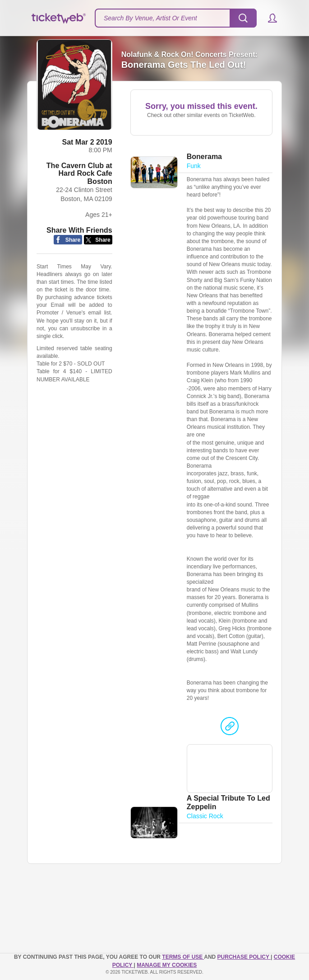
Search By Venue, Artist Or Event (150, 18)
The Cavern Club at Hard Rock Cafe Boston (79, 173)
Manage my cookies (167, 965)
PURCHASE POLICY (244, 957)
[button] (268, 18)
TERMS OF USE (183, 957)
